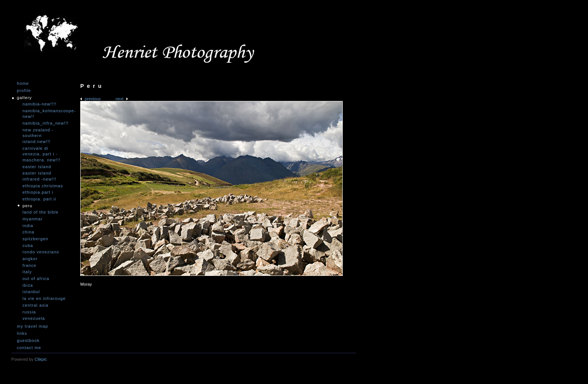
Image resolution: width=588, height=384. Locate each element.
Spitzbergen (35, 239)
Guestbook (28, 341)
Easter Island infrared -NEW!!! (40, 176)
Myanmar (33, 219)
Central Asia (35, 305)
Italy (27, 272)
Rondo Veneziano (41, 252)
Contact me (29, 348)
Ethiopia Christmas (43, 186)
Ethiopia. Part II (39, 199)
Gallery (24, 98)
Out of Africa (36, 279)
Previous (93, 99)
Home (23, 84)
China (28, 232)
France (29, 265)
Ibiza (28, 285)
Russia (29, 312)
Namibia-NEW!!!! (40, 104)
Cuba (28, 245)
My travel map (32, 326)
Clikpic (41, 359)
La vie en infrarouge (44, 298)
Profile (24, 91)
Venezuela (34, 318)
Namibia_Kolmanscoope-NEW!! (45, 114)
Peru (27, 206)
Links (22, 334)
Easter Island (37, 167)
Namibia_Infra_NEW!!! (45, 123)
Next (119, 99)
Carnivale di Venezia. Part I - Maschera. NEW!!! (41, 154)
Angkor (30, 259)
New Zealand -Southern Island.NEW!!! (38, 136)
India (28, 226)
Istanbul (31, 292)
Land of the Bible (40, 212)
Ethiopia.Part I (38, 192)
